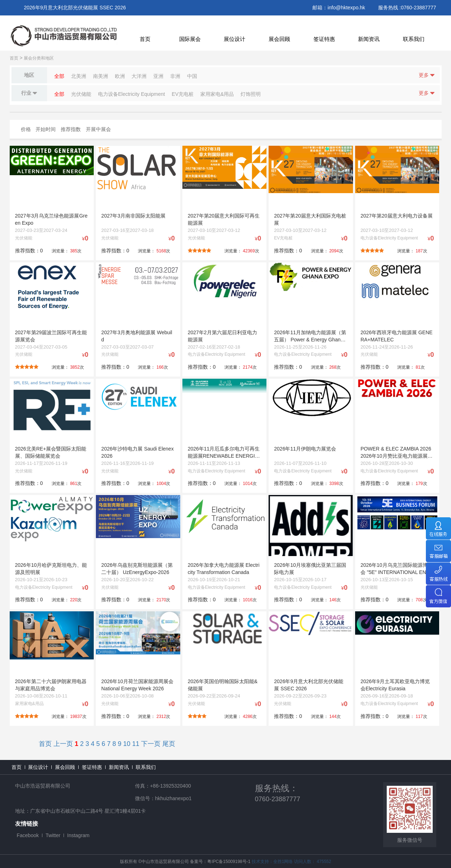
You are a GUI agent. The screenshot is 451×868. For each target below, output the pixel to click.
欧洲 (120, 76)
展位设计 (234, 39)
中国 (192, 76)
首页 (145, 39)
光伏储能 (81, 94)
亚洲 (158, 76)
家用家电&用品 (217, 94)
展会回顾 (279, 39)
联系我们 (414, 39)
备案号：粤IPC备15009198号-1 (220, 862)
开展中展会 (98, 129)
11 (136, 744)
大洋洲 (139, 76)
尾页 (169, 744)
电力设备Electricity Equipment (132, 94)
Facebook (28, 835)
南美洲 (101, 76)
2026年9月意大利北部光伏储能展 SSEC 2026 (75, 8)
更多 (427, 75)
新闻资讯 (369, 39)
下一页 (151, 744)
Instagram (78, 835)
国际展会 (190, 39)
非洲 (175, 76)
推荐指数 (71, 129)
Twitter (53, 835)
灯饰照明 (251, 94)
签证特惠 (324, 39)
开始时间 (46, 129)
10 (127, 744)
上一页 (63, 744)
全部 (59, 76)
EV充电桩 (183, 94)
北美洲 (79, 76)
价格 (26, 129)
